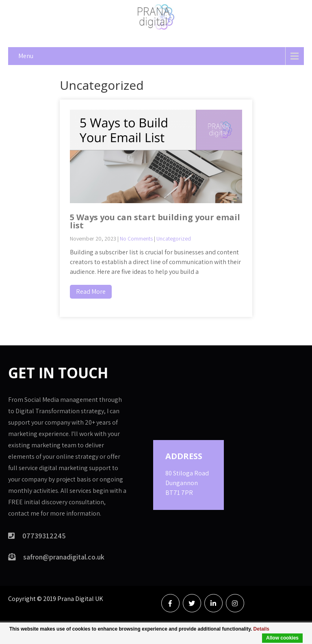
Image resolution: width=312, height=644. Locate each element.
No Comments (136, 239)
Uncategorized (174, 239)
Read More (91, 292)
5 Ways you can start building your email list (155, 221)
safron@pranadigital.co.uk (64, 557)
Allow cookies (282, 638)
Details (261, 629)
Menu (26, 56)
